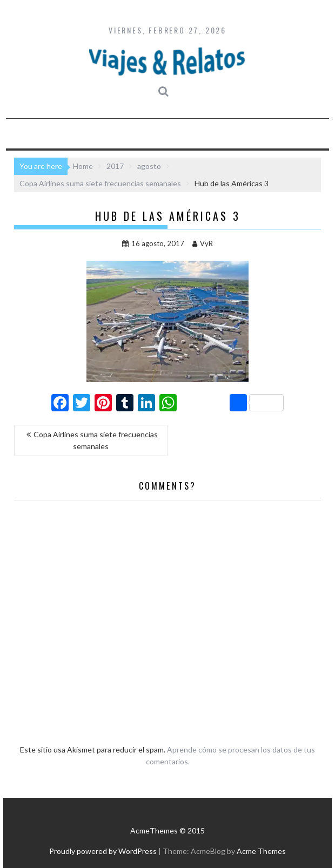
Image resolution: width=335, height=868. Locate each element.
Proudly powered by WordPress (103, 851)
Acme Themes (261, 851)
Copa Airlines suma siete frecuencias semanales (96, 440)
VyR (203, 243)
